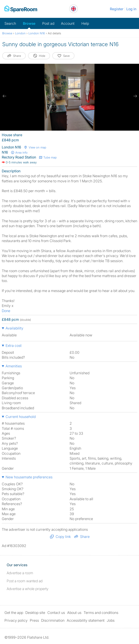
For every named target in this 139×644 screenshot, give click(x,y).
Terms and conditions (101, 613)
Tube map (48, 157)
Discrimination (53, 620)
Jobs (111, 620)
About (74, 613)
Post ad (48, 23)
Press (34, 620)
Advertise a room (20, 573)
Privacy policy (16, 620)
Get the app (14, 613)
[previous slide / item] (4, 96)
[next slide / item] (135, 96)
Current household (21, 417)
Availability (14, 328)
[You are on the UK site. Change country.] (74, 9)
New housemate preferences (29, 477)
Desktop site (35, 613)
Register (117, 9)
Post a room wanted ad (25, 581)
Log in (131, 9)
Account (68, 23)
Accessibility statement (86, 620)
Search (10, 23)
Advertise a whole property (28, 589)
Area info (19, 152)
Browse (29, 23)
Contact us (56, 613)
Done (6, 311)
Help (85, 23)
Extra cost (14, 346)
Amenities (14, 366)
